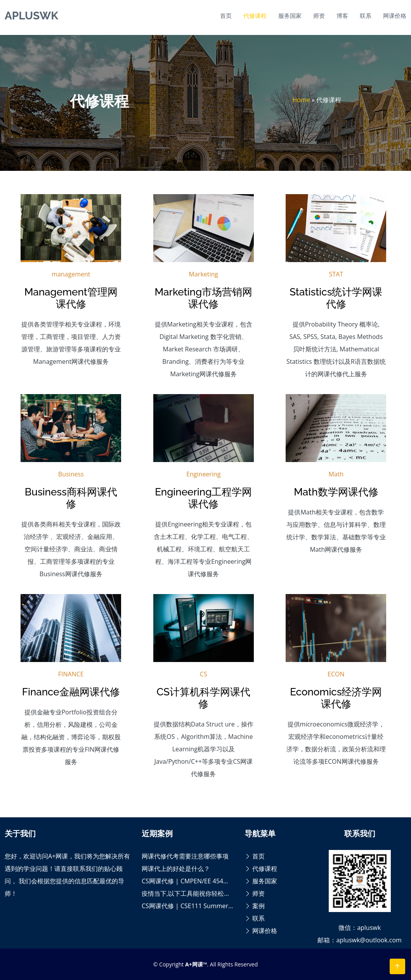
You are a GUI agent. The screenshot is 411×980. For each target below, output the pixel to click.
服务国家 (290, 16)
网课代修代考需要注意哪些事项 (185, 856)
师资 (319, 16)
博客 (342, 16)
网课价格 (395, 16)
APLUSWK (31, 16)
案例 (255, 906)
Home (301, 100)
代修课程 (255, 16)
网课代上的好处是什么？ (176, 869)
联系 (366, 16)
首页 (226, 16)
